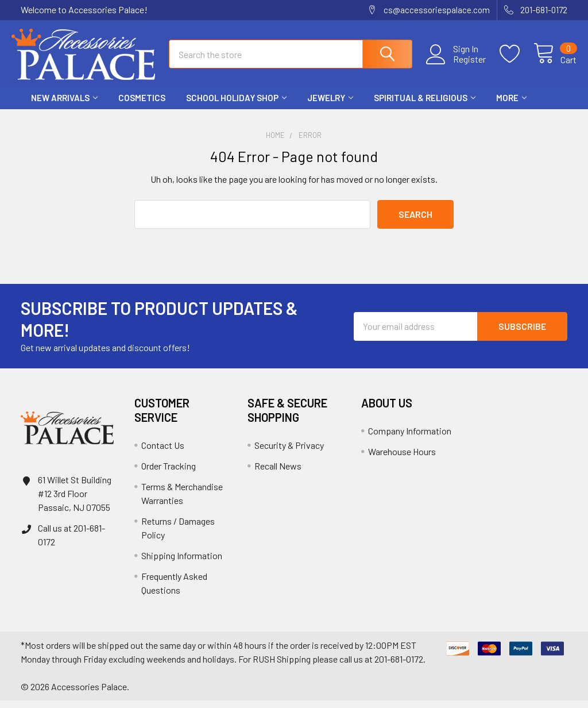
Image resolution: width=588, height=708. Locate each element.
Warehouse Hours (402, 459)
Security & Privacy (289, 453)
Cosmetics (142, 105)
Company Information (410, 438)
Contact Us (163, 453)
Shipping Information (182, 563)
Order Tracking (169, 473)
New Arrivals (64, 105)
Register (460, 64)
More (511, 105)
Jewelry (330, 105)
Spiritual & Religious (425, 105)
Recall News (278, 473)
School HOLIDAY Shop (236, 105)
